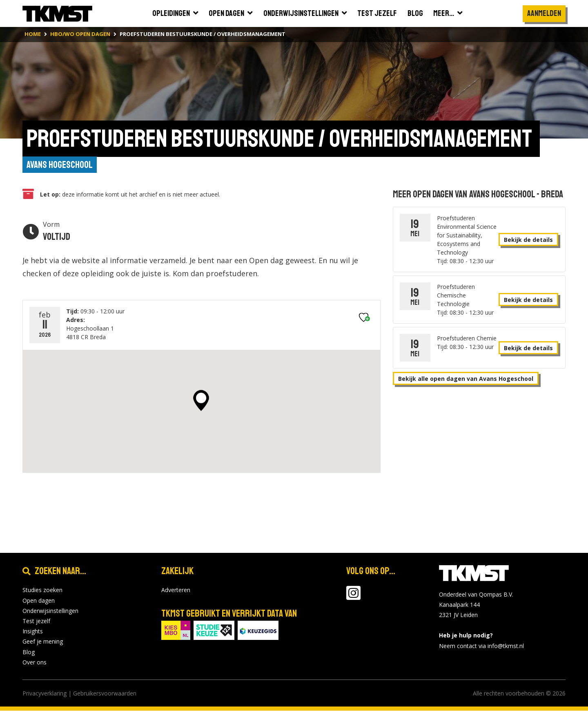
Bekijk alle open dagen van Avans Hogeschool (466, 379)
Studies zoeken (42, 590)
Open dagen (39, 600)
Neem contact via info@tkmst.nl (481, 646)
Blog (29, 652)
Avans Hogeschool (60, 165)
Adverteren (176, 590)
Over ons (35, 662)
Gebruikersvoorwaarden (105, 694)
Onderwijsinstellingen (50, 611)
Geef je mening (43, 642)
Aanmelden (544, 13)
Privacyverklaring (45, 694)
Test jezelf (36, 621)
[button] (201, 400)
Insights (33, 632)
